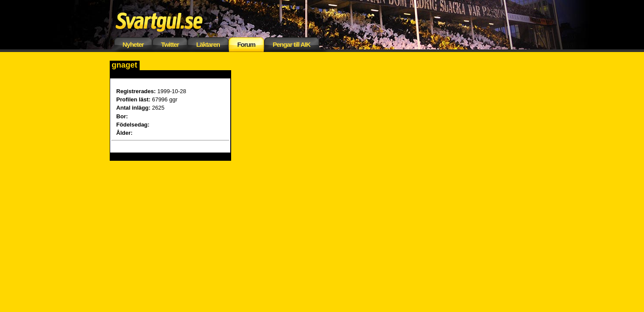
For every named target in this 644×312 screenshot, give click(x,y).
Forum (246, 44)
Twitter (170, 44)
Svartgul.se (173, 21)
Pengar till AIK (292, 44)
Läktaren (208, 44)
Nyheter (133, 44)
